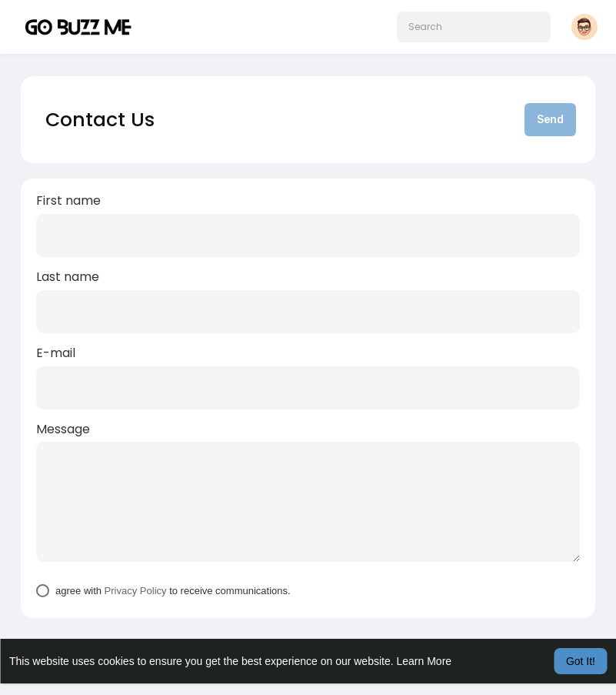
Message (63, 429)
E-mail (56, 353)
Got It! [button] (581, 661)
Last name (68, 277)
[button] (474, 27)
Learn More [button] (425, 661)
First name (68, 201)
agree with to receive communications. (173, 591)
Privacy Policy (136, 591)
